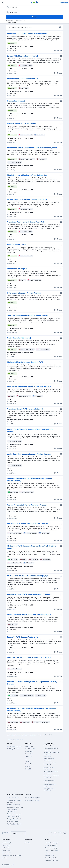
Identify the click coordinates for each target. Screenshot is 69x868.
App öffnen (64, 3)
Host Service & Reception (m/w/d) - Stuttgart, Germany (29, 386)
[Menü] (3, 3)
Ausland (28, 759)
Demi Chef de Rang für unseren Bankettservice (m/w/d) (29, 657)
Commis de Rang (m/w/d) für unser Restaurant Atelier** (29, 594)
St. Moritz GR (29, 746)
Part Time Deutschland (14, 824)
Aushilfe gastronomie (13, 749)
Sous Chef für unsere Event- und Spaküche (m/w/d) (28, 315)
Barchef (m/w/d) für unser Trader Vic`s (23, 637)
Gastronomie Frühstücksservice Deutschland (49, 759)
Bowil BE (28, 766)
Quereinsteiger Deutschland (15, 807)
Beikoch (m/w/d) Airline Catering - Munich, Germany (28, 523)
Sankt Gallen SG (30, 749)
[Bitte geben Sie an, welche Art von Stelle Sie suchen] (34, 7)
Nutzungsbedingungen (52, 848)
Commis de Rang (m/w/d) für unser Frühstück (25, 409)
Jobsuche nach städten (32, 800)
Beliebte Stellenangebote (33, 798)
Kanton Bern (29, 754)
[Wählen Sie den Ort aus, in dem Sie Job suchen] (34, 12)
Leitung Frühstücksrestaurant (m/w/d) (23, 56)
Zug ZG (28, 761)
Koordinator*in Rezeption (17, 269)
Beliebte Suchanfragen (16, 740)
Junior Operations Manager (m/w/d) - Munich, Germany (29, 454)
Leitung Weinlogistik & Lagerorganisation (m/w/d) (27, 199)
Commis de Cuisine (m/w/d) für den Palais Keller (26, 222)
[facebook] (50, 833)
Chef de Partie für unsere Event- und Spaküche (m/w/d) (29, 615)
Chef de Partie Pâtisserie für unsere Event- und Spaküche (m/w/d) (30, 430)
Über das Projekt (7, 843)
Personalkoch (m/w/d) (16, 101)
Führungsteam (6, 850)
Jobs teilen (27, 843)
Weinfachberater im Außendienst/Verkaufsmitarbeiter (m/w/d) (32, 148)
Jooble (13, 865)
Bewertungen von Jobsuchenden (12, 855)
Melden (58, 51)
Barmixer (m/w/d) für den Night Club (21, 123)
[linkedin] (65, 833)
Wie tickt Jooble (7, 853)
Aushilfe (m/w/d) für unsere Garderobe (23, 78)
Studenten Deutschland (14, 814)
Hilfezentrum (6, 845)
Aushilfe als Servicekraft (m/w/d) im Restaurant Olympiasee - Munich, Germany (32, 709)
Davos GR (28, 764)
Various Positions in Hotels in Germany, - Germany (27, 505)
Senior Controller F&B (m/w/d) (19, 338)
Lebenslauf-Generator (52, 860)
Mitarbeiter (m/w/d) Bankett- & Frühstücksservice (27, 175)
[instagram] (55, 833)
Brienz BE (28, 769)
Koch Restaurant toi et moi (18, 244)
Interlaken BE (29, 751)
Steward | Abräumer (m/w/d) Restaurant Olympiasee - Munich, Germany (32, 683)
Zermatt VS (29, 756)
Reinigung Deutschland (14, 819)
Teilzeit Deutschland (13, 798)
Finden (34, 17)
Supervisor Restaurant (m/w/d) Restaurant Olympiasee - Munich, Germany (30, 479)
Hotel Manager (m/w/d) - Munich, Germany (24, 293)
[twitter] (60, 833)
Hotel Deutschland (13, 821)
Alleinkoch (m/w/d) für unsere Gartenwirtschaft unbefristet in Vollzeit (32, 547)
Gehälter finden (50, 855)
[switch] (60, 27)
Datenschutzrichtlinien (52, 850)
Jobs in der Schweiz (51, 845)
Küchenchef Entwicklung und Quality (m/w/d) (25, 362)
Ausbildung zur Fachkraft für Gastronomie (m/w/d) (27, 33)
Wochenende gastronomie (15, 746)
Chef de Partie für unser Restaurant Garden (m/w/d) (28, 576)
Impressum (48, 853)
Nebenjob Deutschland (14, 816)
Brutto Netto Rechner (52, 858)
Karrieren (5, 858)
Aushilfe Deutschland (13, 805)
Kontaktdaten (6, 848)
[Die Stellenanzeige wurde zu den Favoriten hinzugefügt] (61, 34)
